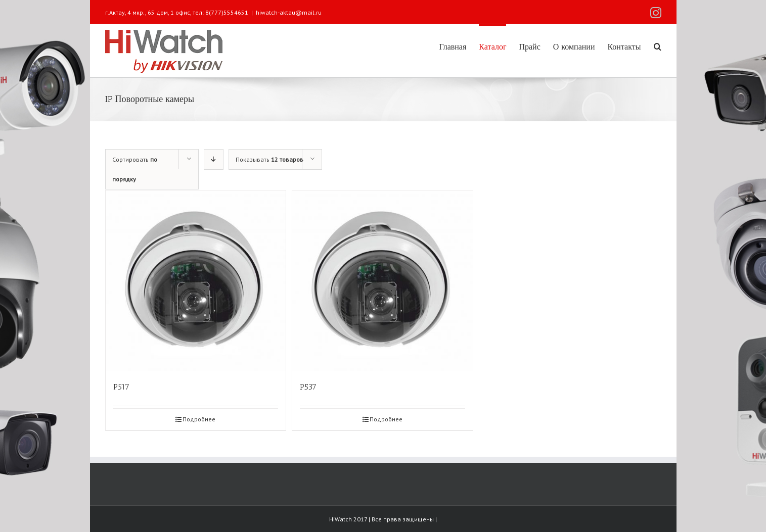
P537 (308, 387)
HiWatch (341, 519)
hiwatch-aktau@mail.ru (289, 12)
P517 (121, 387)
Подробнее (199, 419)
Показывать (269, 159)
